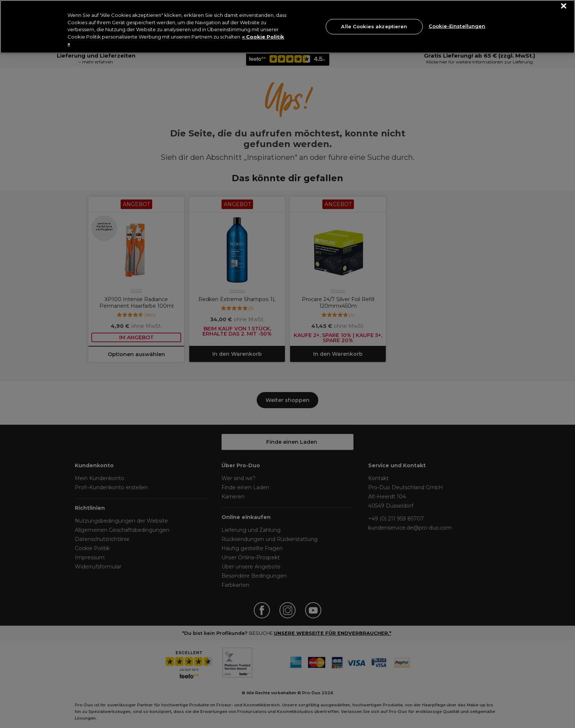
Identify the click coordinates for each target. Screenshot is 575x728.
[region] (287, 27)
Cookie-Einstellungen (457, 26)
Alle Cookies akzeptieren (374, 26)
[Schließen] (564, 6)
